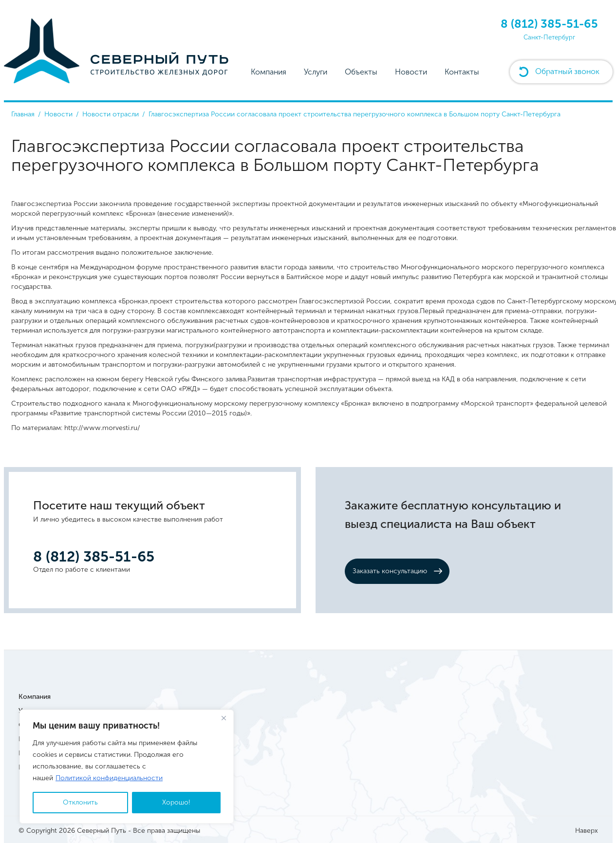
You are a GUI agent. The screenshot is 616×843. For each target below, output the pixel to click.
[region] (127, 767)
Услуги (316, 72)
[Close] (224, 718)
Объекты (361, 72)
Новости (411, 72)
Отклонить (80, 802)
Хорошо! (176, 802)
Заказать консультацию (390, 571)
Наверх (587, 831)
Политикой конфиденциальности (109, 778)
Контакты (462, 72)
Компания (269, 72)
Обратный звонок (567, 71)
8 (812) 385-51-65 (549, 24)
